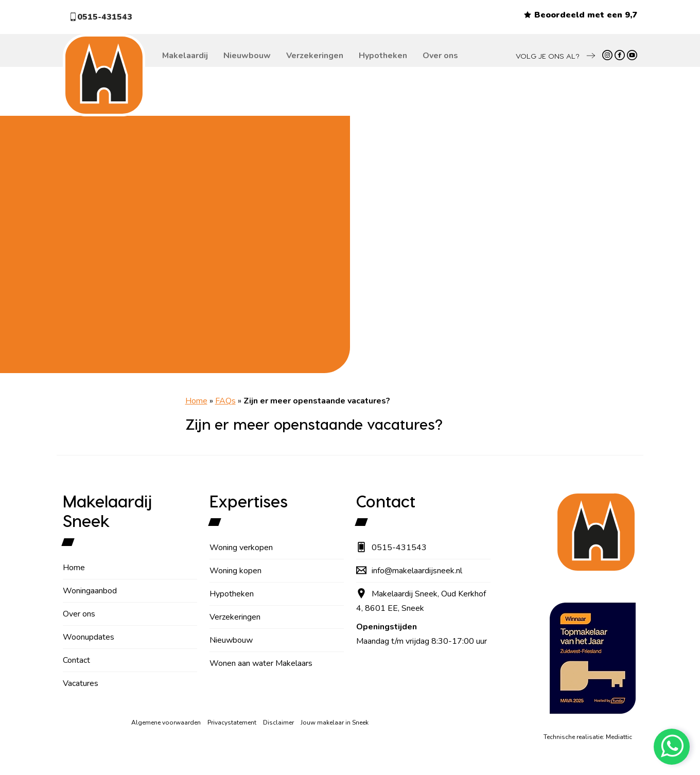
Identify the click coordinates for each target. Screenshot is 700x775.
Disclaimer (278, 723)
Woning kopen (235, 571)
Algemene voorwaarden (166, 723)
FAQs (225, 401)
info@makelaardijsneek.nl (409, 571)
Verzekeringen (315, 56)
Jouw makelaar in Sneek (335, 723)
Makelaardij (185, 56)
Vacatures (81, 683)
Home (196, 401)
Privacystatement (232, 723)
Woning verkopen (241, 548)
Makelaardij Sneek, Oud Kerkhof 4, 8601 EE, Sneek (421, 601)
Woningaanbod (90, 591)
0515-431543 (101, 17)
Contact (76, 660)
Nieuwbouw (247, 56)
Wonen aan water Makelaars (261, 663)
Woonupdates (89, 637)
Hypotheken (383, 56)
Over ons (440, 56)
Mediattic (619, 737)
